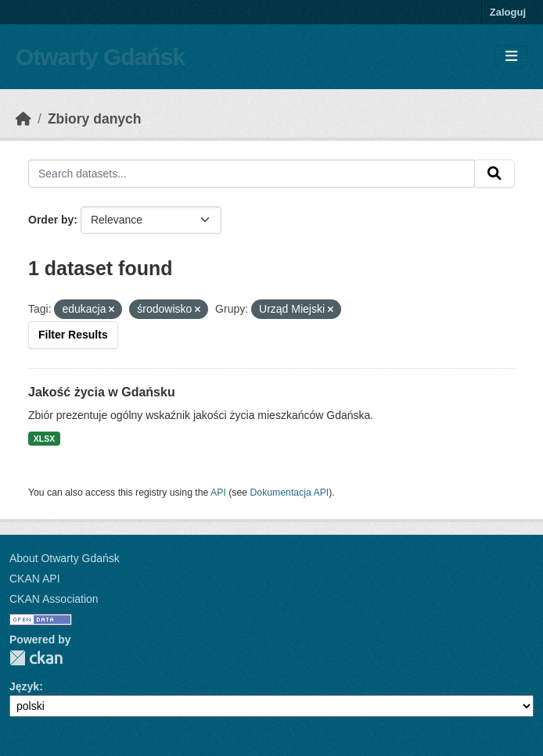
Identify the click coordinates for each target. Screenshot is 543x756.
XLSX (44, 439)
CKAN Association (54, 599)
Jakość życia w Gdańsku (102, 392)
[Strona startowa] (23, 119)
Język (24, 686)
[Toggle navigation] (511, 57)
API (218, 493)
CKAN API (35, 579)
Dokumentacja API (290, 493)
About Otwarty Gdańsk (65, 558)
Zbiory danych (95, 119)
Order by (51, 220)
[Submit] (494, 174)
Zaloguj (508, 12)
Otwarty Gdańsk (100, 57)
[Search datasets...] (252, 174)
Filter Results (73, 335)
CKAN (36, 658)
